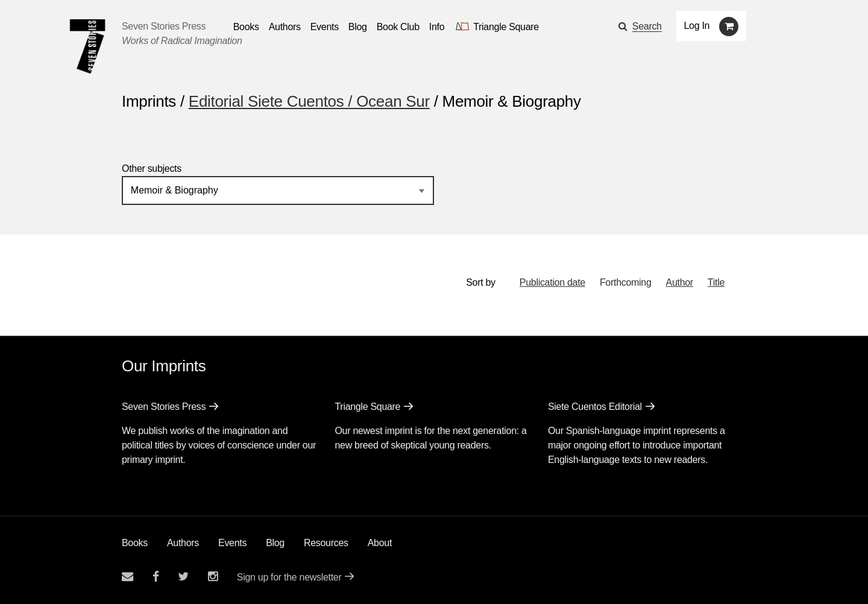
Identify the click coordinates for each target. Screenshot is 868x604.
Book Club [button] (398, 27)
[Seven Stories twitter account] (183, 577)
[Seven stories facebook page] (156, 577)
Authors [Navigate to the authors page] (285, 27)
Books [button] (246, 27)
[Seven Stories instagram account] (213, 577)
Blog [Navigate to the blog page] (358, 27)
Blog (275, 543)
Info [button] (437, 27)
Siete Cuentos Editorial (595, 407)
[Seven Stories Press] (87, 46)
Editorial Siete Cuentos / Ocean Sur (309, 101)
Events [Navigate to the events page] (325, 27)
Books (135, 543)
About (380, 543)
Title (716, 282)
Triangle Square (367, 407)
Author (680, 282)
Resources (326, 543)
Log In (697, 26)
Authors (183, 543)
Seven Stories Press (164, 26)
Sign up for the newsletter (289, 577)
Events (232, 543)
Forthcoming (626, 282)
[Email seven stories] (127, 577)
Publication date (552, 282)
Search (647, 26)
